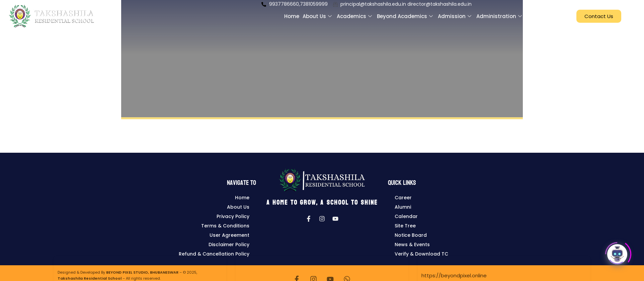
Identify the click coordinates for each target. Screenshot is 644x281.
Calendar (406, 216)
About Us (238, 207)
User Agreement (229, 235)
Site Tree (405, 226)
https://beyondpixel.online (454, 275)
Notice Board (411, 235)
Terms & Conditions (225, 226)
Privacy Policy (233, 216)
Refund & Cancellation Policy (214, 254)
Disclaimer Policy (229, 244)
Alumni (403, 207)
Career (403, 198)
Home (242, 198)
